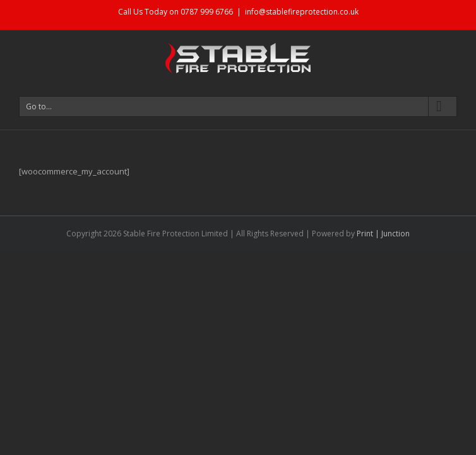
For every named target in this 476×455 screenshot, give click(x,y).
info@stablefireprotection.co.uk (302, 12)
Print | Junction (383, 234)
